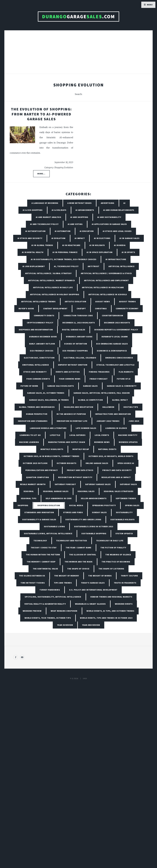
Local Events (102, 435)
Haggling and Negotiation (79, 407)
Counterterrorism (113, 316)
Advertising (108, 203)
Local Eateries (77, 435)
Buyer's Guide (26, 309)
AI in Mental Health (33, 252)
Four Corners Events (38, 379)
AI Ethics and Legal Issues (117, 231)
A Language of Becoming (45, 203)
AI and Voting (75, 224)
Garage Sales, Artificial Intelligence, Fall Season (102, 393)
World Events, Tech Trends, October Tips (48, 618)
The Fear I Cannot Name (79, 548)
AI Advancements (85, 210)
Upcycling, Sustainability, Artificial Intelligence (53, 597)
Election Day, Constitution (39, 358)
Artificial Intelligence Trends (38, 302)
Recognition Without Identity (75, 477)
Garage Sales (90, 386)
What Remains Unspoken (64, 611)
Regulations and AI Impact (116, 477)
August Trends (127, 302)
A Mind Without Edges (80, 203)
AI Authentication (35, 231)
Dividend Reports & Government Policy (116, 330)
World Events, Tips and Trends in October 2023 (106, 618)
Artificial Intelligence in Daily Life (53, 287)
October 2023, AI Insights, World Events (111, 456)
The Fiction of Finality (113, 548)
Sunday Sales (99, 512)
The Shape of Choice (78, 569)
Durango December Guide (43, 337)
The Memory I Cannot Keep (41, 562)
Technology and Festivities (72, 541)
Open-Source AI (126, 463)
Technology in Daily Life (110, 541)
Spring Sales (132, 505)
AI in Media (120, 245)
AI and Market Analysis (49, 217)
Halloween (108, 407)
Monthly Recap (81, 449)
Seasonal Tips (29, 498)
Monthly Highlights (52, 449)
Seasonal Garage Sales (56, 491)
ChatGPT (81, 309)
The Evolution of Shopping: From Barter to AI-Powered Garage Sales (41, 114)
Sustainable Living (54, 527)
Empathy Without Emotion (73, 365)
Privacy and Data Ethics (80, 470)
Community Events (44, 316)
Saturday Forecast (65, 484)
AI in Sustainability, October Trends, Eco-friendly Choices (64, 259)
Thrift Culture (129, 576)
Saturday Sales (128, 484)
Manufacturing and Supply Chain (67, 442)
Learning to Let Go (30, 435)
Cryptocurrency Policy (40, 323)
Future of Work (29, 386)
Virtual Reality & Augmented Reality (45, 604)
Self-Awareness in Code (59, 498)
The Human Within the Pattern (43, 555)
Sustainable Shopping (94, 533)
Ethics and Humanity (35, 372)
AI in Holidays (97, 245)
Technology (40, 541)
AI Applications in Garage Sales (109, 224)
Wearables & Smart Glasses (90, 604)
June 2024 (134, 421)
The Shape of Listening (111, 569)
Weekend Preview (32, 611)
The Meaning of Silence (118, 555)
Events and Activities (68, 372)
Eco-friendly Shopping (75, 351)
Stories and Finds (73, 512)
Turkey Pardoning (50, 590)
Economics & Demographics (112, 351)
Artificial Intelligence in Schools (108, 294)
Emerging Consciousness (119, 358)
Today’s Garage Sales (93, 583)
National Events (107, 449)
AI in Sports (128, 252)
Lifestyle (55, 435)
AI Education (87, 231)
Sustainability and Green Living (83, 520)
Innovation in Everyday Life (72, 421)
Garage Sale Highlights (61, 386)
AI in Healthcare (71, 245)
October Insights (67, 463)
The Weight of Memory (67, 576)
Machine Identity (128, 435)
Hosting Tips (131, 407)
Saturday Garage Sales (98, 484)
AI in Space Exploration (100, 252)
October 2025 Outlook (35, 463)
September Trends (126, 498)
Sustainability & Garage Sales (39, 520)
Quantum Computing (38, 477)
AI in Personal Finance (65, 252)
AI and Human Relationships (119, 210)
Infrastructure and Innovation (113, 414)
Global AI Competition (90, 400)
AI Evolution (59, 238)
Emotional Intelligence (36, 365)
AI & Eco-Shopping (33, 210)
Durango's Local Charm (115, 337)
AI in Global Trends (42, 245)
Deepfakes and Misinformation (36, 330)
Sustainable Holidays (123, 520)
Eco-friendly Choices (42, 351)
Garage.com (78, 17)
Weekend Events (124, 604)
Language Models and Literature (48, 428)
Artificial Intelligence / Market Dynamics (51, 280)
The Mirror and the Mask (79, 562)
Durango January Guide (79, 337)
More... (41, 174)
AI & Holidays (59, 210)
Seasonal (29, 491)
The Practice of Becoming (116, 562)
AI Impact (80, 238)
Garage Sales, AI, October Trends (46, 393)
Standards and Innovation (39, 512)
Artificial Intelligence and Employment (106, 280)
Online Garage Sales (97, 463)
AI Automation (63, 231)
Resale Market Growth (33, 484)
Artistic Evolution (76, 302)
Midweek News (102, 442)
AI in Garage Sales (129, 238)
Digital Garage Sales (74, 330)
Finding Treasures (99, 372)
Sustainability (124, 512)
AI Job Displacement (34, 266)
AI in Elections (102, 238)
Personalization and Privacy (42, 470)
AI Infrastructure (116, 259)
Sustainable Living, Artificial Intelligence (48, 533)
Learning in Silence (116, 428)
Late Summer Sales (86, 428)
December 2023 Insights (117, 323)
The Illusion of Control (83, 555)
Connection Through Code (78, 316)
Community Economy (127, 309)
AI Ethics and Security (30, 238)
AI (124, 203)
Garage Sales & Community (122, 386)
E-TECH (75, 678)
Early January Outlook (42, 344)
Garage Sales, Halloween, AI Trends (49, 400)
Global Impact (120, 400)
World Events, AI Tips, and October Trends (110, 611)
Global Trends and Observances (37, 407)
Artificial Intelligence (122, 266)
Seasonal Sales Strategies (119, 491)
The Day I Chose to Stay (44, 548)
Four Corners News (70, 379)
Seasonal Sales (86, 491)
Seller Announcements (94, 498)
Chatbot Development (55, 309)
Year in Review (65, 625)
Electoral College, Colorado (80, 358)
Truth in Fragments (125, 583)
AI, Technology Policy (66, 266)
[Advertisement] (78, 54)
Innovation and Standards (33, 421)
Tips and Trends (63, 583)
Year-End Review (91, 625)
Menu (150, 5)
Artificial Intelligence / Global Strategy (48, 273)
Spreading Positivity (104, 505)
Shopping (23, 505)
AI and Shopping (79, 217)
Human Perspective (37, 414)
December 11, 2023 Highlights (79, 323)
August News (103, 302)
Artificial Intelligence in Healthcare (103, 287)
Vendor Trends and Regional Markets (111, 597)
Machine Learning (29, 442)
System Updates (124, 533)
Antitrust (94, 266)
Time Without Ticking (33, 583)
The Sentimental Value (45, 569)
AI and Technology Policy (44, 224)
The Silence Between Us (32, 576)
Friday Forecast (99, 379)
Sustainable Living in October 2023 (94, 527)
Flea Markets (126, 372)
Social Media (76, 505)
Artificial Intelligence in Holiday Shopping (55, 294)
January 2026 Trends (108, 421)
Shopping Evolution (49, 505)
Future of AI (124, 379)
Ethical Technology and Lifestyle (116, 365)
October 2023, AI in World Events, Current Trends (52, 456)
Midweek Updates (128, 442)
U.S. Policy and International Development (93, 590)
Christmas (101, 309)
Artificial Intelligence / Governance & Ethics (106, 273)
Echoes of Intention (76, 344)
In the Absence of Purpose (71, 414)
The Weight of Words (100, 576)
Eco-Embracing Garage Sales (112, 344)
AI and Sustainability (109, 217)
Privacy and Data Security (117, 470)
